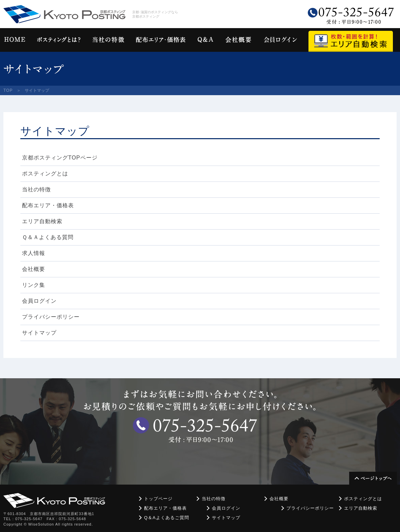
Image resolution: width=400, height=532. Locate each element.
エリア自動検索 (42, 221)
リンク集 (34, 285)
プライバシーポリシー (51, 317)
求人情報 (34, 253)
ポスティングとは (45, 174)
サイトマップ (39, 333)
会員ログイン (39, 301)
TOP (8, 90)
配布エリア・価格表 (48, 205)
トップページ (158, 499)
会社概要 (34, 269)
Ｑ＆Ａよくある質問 (48, 237)
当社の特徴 (36, 189)
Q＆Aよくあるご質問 (167, 518)
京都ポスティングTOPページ (60, 158)
